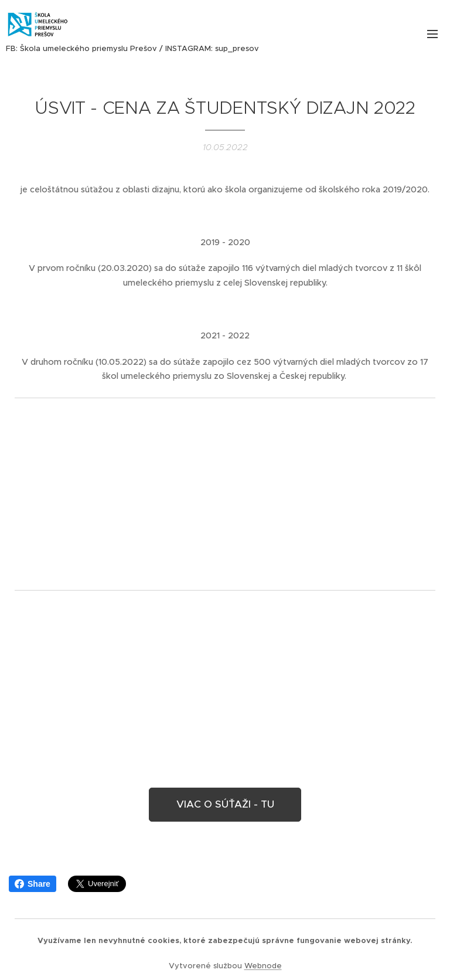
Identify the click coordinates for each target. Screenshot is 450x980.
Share (33, 884)
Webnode (263, 966)
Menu (432, 34)
